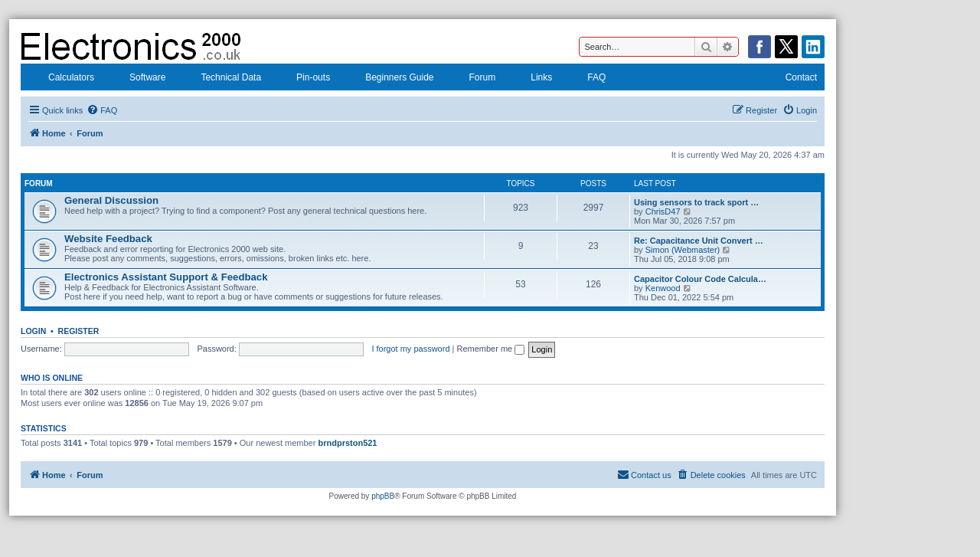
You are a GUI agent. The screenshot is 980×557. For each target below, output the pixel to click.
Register (79, 331)
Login (33, 331)
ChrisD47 (663, 211)
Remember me (490, 349)
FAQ (586, 79)
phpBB (383, 496)
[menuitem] (102, 110)
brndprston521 (347, 443)
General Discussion (111, 200)
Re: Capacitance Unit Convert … (699, 241)
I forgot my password (410, 349)
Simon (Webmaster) (683, 250)
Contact (791, 79)
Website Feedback (108, 239)
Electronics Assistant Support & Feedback (166, 277)
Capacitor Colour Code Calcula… (700, 279)
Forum (473, 79)
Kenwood (663, 288)
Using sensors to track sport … (696, 202)
